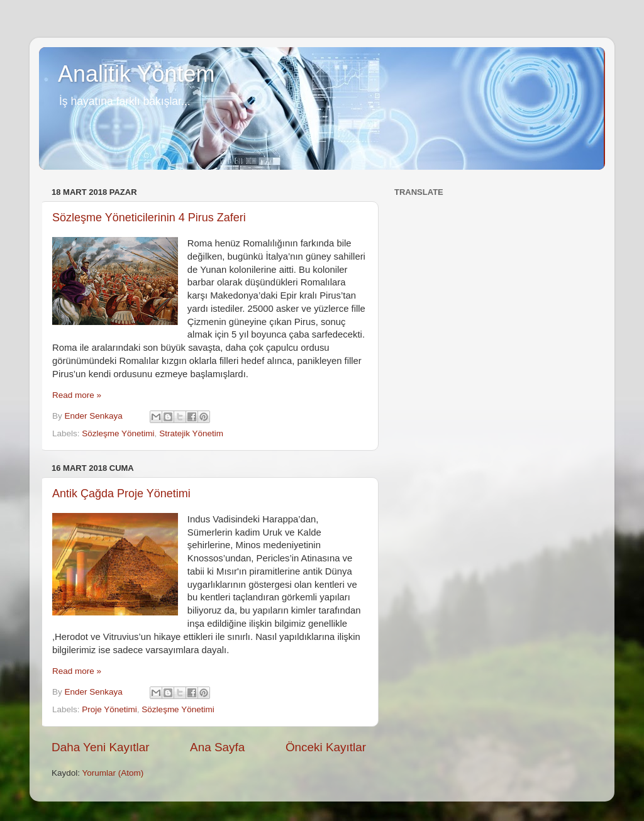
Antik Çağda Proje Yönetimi (121, 493)
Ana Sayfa (217, 747)
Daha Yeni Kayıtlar (100, 747)
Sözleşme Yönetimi (118, 433)
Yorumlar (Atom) (113, 773)
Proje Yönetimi (109, 709)
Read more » (77, 395)
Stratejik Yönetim (191, 433)
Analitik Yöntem (136, 74)
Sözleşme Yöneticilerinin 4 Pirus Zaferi (149, 218)
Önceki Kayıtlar (326, 747)
